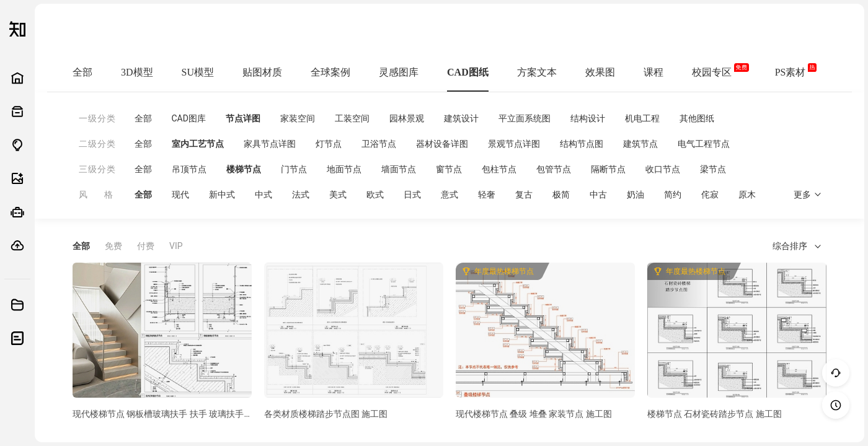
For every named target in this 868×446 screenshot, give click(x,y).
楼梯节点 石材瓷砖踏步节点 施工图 (715, 414)
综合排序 (797, 246)
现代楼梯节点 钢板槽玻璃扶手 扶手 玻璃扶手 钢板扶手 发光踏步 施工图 (162, 414)
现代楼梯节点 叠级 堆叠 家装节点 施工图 (534, 414)
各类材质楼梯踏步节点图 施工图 (326, 414)
